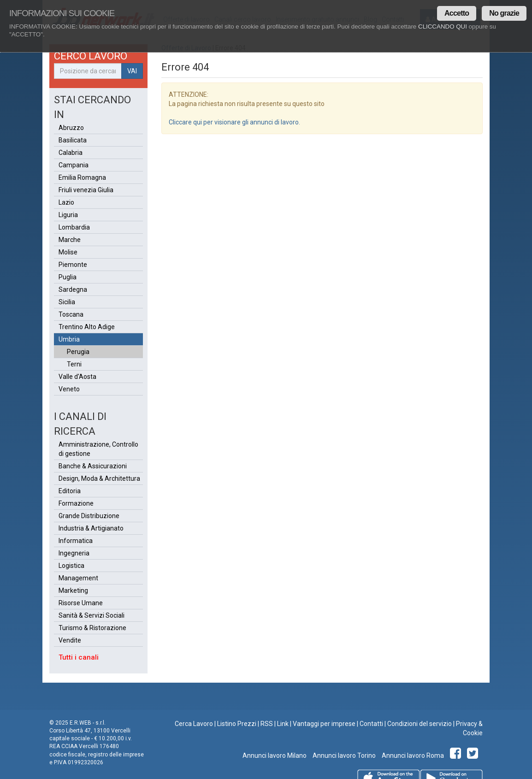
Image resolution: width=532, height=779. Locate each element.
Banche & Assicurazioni (93, 466)
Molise (68, 252)
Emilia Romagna (82, 177)
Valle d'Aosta (77, 377)
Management (78, 578)
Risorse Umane (81, 603)
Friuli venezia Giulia (86, 190)
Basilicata (73, 140)
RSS (267, 724)
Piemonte (73, 265)
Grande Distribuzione (89, 516)
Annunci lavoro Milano (275, 755)
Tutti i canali (79, 657)
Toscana (71, 314)
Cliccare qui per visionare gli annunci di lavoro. (234, 122)
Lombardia (74, 227)
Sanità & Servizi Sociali (92, 615)
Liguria (68, 215)
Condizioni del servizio (420, 724)
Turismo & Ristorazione (92, 628)
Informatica (76, 541)
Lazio (66, 202)
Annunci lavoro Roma (412, 755)
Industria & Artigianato (91, 528)
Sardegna (73, 289)
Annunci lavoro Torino (343, 755)
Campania (74, 165)
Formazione (76, 503)
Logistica (71, 566)
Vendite (70, 640)
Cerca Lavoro (194, 724)
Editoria (70, 491)
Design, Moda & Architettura (99, 478)
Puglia (68, 277)
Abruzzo (71, 128)
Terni (74, 364)
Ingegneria (74, 553)
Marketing (73, 590)
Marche (70, 240)
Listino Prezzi (237, 724)
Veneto (69, 389)
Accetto (457, 13)
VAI (132, 71)
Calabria (71, 153)
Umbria (69, 339)
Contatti (371, 724)
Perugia (78, 352)
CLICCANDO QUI (443, 27)
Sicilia (67, 302)
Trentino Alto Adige (87, 327)
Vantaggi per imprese (324, 724)
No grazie (504, 13)
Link (283, 724)
